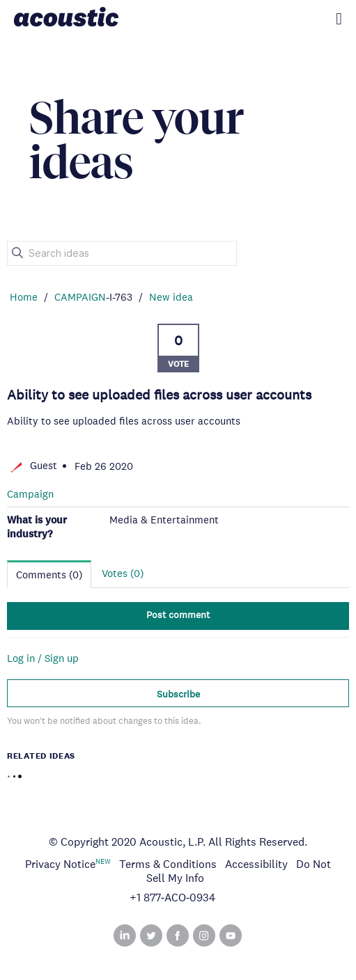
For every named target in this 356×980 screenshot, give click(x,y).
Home (24, 297)
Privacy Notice (60, 864)
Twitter (151, 935)
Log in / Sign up (43, 658)
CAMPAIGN (80, 297)
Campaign (30, 494)
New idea (171, 297)
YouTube (231, 935)
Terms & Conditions (168, 864)
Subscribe (178, 694)
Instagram (204, 935)
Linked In (125, 935)
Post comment (178, 615)
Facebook (178, 935)
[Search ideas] (122, 253)
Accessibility (256, 864)
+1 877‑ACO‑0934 (173, 898)
